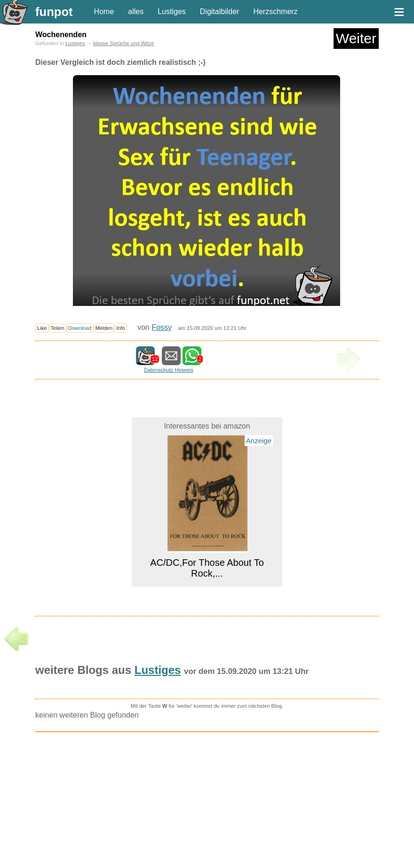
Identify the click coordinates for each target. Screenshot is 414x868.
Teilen (58, 328)
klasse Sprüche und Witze (123, 43)
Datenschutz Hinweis (168, 370)
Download (80, 328)
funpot (54, 12)
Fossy (162, 327)
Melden (104, 328)
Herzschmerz (275, 12)
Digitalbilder (220, 12)
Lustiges (172, 12)
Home (104, 12)
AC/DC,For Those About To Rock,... (207, 568)
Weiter (356, 38)
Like (42, 328)
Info (121, 328)
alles (136, 12)
